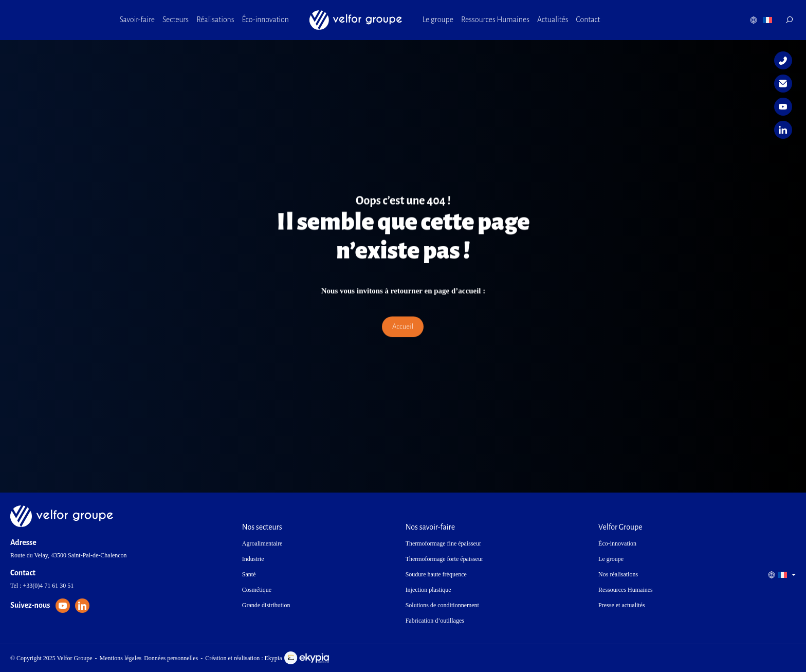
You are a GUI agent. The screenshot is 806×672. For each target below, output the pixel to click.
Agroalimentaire (262, 543)
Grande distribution (266, 605)
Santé (249, 574)
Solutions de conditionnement (442, 605)
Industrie (253, 559)
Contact (588, 20)
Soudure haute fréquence (436, 574)
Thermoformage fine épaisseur (443, 543)
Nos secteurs (262, 527)
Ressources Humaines (495, 20)
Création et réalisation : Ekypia (267, 658)
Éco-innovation (265, 20)
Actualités (553, 20)
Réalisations (215, 20)
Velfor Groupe (620, 527)
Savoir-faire (137, 20)
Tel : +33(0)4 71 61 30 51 (42, 586)
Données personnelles (171, 658)
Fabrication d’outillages (435, 621)
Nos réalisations (618, 574)
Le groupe (438, 20)
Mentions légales (121, 658)
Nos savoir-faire (430, 527)
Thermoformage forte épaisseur (444, 559)
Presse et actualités (622, 605)
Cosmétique (257, 590)
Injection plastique (428, 590)
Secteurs (176, 20)
